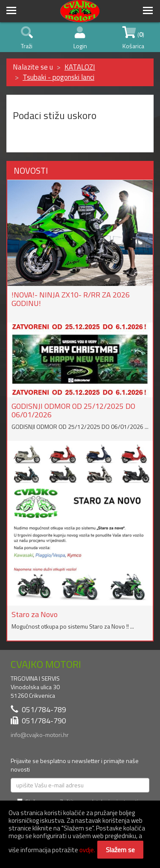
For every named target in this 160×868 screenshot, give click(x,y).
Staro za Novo (35, 614)
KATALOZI (80, 67)
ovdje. (87, 850)
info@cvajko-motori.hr (40, 735)
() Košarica (133, 38)
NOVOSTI (31, 170)
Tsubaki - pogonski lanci (58, 77)
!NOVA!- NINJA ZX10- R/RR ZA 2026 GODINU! (71, 299)
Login (80, 38)
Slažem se (120, 850)
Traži (27, 38)
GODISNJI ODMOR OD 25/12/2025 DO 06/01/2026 (73, 410)
